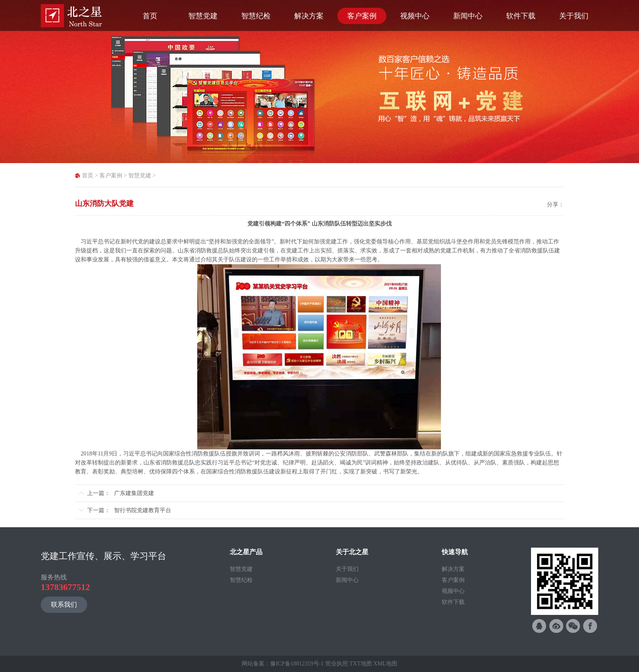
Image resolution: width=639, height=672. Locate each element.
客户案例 (362, 16)
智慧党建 (203, 16)
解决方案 (309, 16)
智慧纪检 (256, 16)
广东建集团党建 (134, 493)
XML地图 (385, 664)
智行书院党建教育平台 (143, 510)
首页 (150, 16)
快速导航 (455, 552)
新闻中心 (468, 16)
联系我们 (64, 605)
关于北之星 (352, 552)
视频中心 (415, 16)
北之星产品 (246, 552)
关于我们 (574, 16)
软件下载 (521, 16)
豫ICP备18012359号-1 (297, 664)
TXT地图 (360, 664)
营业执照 (337, 664)
